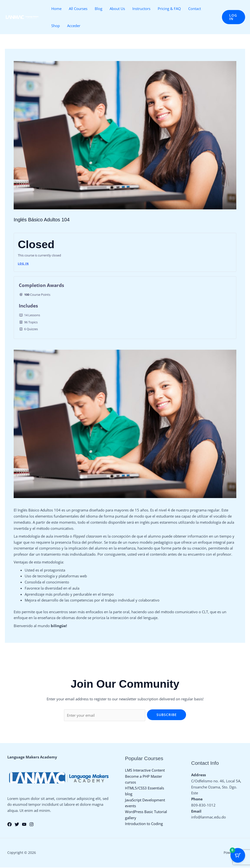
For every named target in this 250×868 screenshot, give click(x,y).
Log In (23, 263)
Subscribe (167, 715)
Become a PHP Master (144, 776)
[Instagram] (31, 825)
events (130, 806)
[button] (234, 17)
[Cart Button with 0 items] (238, 856)
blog (129, 794)
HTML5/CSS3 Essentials (145, 788)
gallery (131, 818)
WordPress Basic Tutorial (146, 812)
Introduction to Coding (144, 825)
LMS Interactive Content (145, 770)
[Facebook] (10, 825)
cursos (130, 782)
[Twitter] (17, 825)
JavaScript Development (145, 800)
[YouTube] (24, 825)
